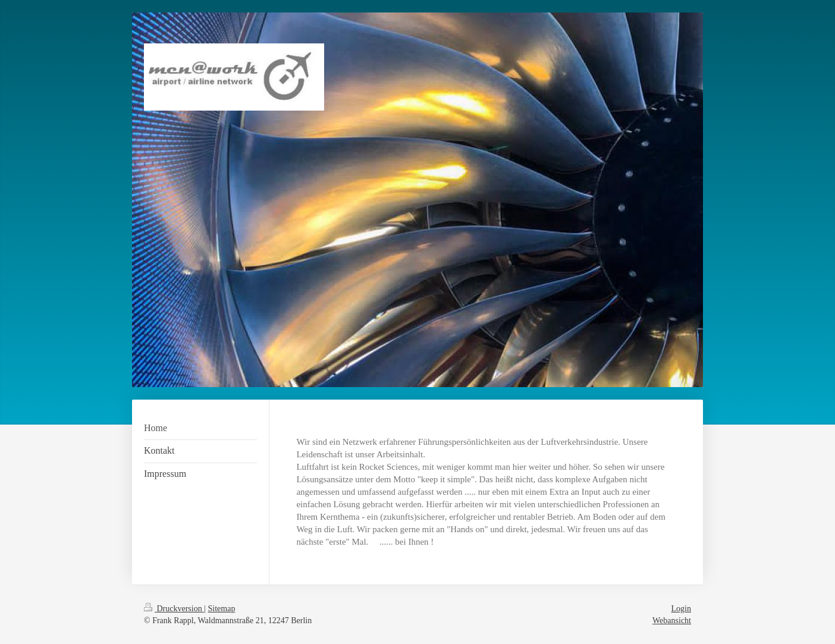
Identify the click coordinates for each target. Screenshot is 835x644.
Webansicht (672, 621)
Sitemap (222, 609)
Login (681, 609)
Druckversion (174, 609)
